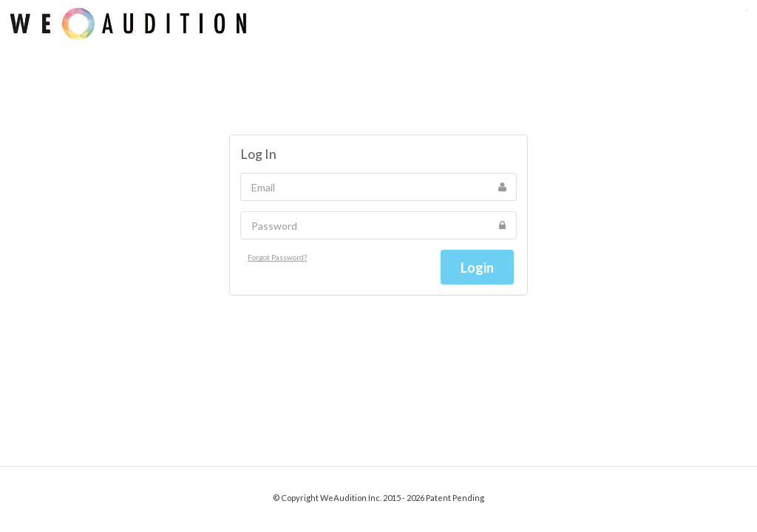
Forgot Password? (277, 257)
